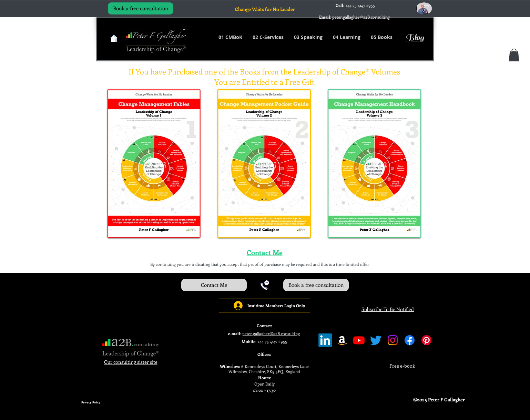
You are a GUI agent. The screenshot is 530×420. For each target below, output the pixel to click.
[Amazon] (342, 340)
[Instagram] (393, 340)
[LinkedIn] (325, 340)
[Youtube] (359, 340)
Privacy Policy (91, 402)
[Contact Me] (214, 285)
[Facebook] (410, 340)
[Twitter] (376, 340)
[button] (514, 55)
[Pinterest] (426, 340)
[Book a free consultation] (141, 8)
